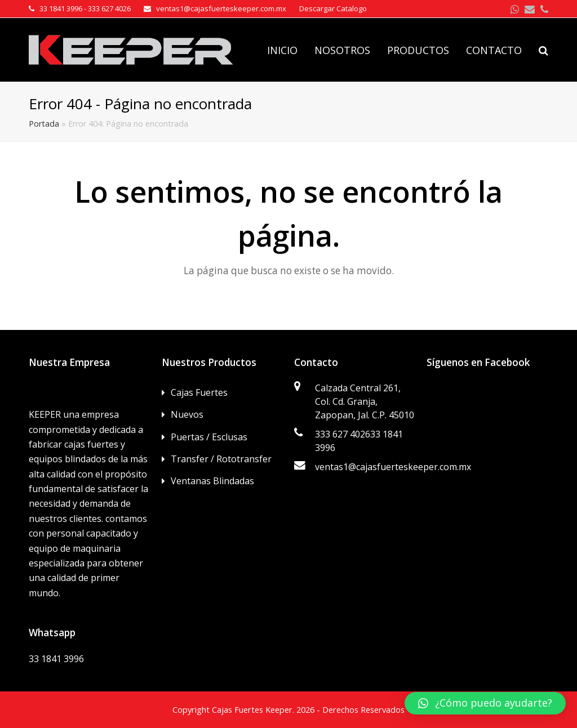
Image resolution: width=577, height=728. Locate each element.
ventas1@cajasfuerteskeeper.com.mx (393, 467)
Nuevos (187, 414)
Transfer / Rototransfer (221, 459)
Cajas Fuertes (199, 392)
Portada (44, 124)
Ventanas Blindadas (212, 481)
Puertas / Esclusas (209, 437)
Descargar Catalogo (333, 8)
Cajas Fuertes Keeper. (253, 709)
